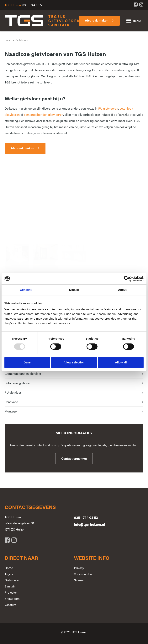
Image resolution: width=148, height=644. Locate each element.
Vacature (11, 605)
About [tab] (122, 290)
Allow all (121, 362)
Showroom (12, 599)
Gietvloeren (12, 580)
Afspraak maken (22, 148)
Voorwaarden (83, 574)
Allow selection (74, 362)
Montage (11, 411)
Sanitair (10, 586)
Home (9, 568)
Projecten (11, 592)
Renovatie (11, 402)
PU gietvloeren (108, 108)
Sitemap (80, 580)
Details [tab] (74, 290)
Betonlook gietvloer (18, 383)
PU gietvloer (13, 392)
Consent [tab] (26, 290)
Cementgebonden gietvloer (23, 374)
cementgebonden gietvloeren (44, 115)
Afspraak (97, 20)
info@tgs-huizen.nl (90, 524)
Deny (27, 362)
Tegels (9, 574)
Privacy (79, 568)
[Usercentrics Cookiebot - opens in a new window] (127, 279)
